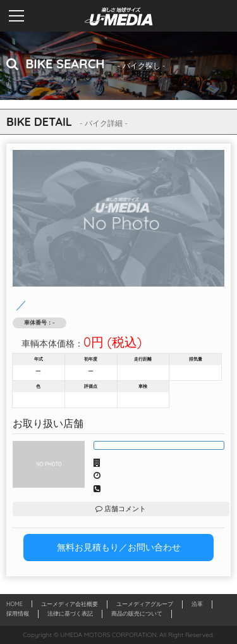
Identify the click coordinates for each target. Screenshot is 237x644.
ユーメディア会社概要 (70, 604)
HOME (15, 604)
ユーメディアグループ (145, 604)
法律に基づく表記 (70, 613)
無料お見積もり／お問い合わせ (119, 547)
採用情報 (18, 613)
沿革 (197, 604)
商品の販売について (137, 613)
